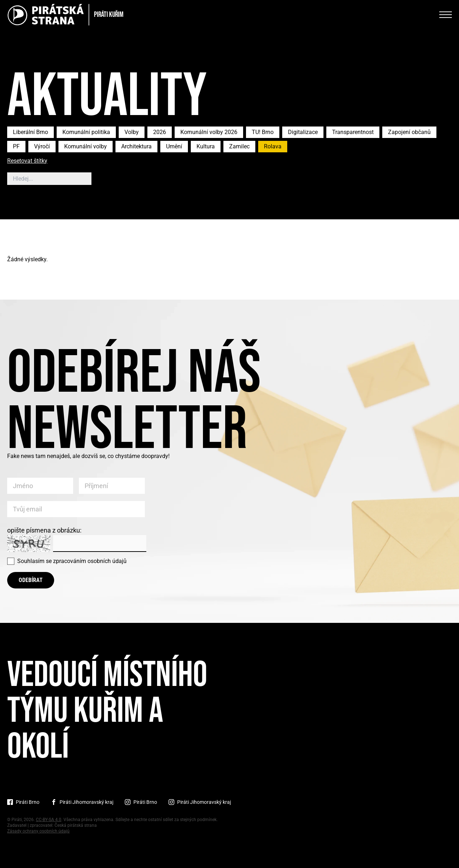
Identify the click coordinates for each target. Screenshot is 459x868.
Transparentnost (353, 132)
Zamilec (239, 146)
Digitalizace (303, 132)
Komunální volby (86, 146)
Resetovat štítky (27, 161)
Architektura (136, 146)
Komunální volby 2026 (209, 132)
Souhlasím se (72, 561)
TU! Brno (263, 132)
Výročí (42, 146)
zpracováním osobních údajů (90, 561)
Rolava (273, 146)
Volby (132, 132)
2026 (160, 132)
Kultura (206, 146)
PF (16, 146)
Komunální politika (86, 132)
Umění (174, 146)
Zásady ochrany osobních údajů (38, 831)
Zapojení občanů (409, 132)
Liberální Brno (30, 132)
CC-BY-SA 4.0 (49, 820)
